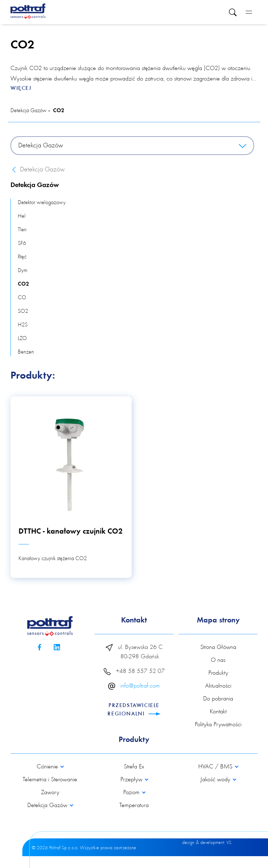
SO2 (23, 311)
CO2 (59, 111)
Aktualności (218, 686)
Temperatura (134, 806)
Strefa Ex (134, 767)
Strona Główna (218, 648)
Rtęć (22, 257)
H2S (23, 325)
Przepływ (132, 780)
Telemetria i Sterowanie (50, 780)
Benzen (26, 352)
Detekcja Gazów (28, 111)
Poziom (132, 793)
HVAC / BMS (216, 767)
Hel (22, 216)
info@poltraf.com (140, 686)
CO (22, 298)
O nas (218, 660)
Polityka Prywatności (218, 725)
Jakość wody (216, 780)
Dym (23, 271)
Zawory (50, 793)
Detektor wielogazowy (42, 203)
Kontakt (218, 712)
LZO (22, 339)
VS (229, 843)
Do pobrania (218, 699)
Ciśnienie (48, 767)
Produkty (218, 673)
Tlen (22, 230)
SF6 (22, 243)
